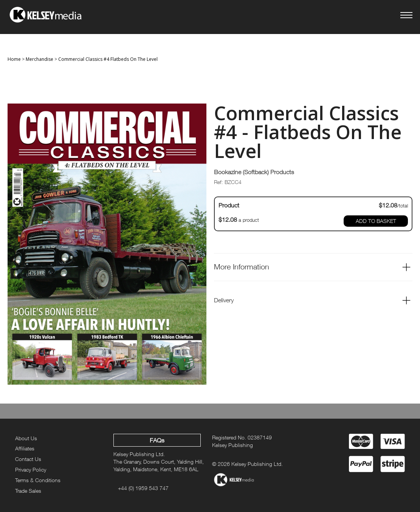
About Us (26, 438)
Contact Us (28, 459)
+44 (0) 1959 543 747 (143, 488)
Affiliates (25, 448)
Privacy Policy (31, 469)
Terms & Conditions (38, 480)
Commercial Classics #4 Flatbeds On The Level (108, 59)
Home (14, 59)
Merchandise (40, 59)
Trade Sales (28, 491)
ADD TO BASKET (376, 221)
